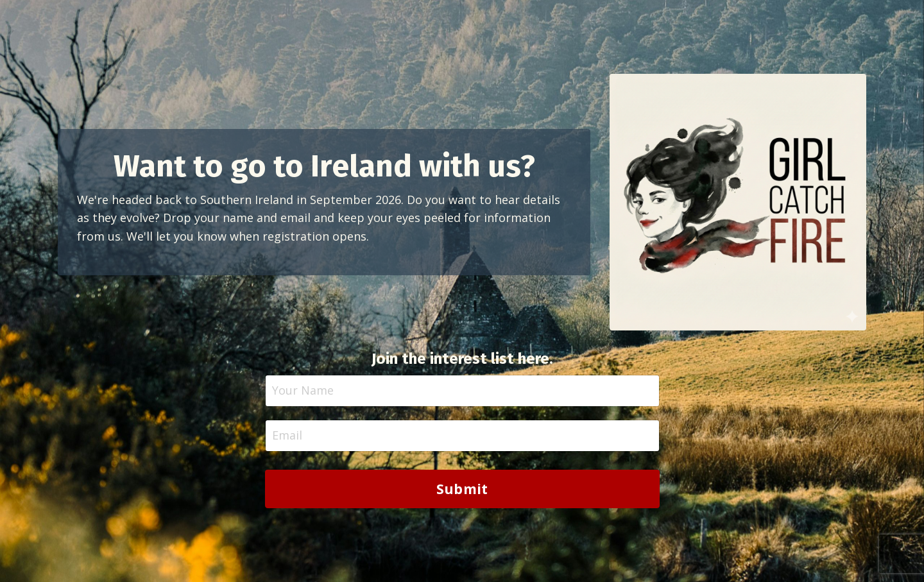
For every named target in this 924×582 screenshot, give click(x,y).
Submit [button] (462, 489)
